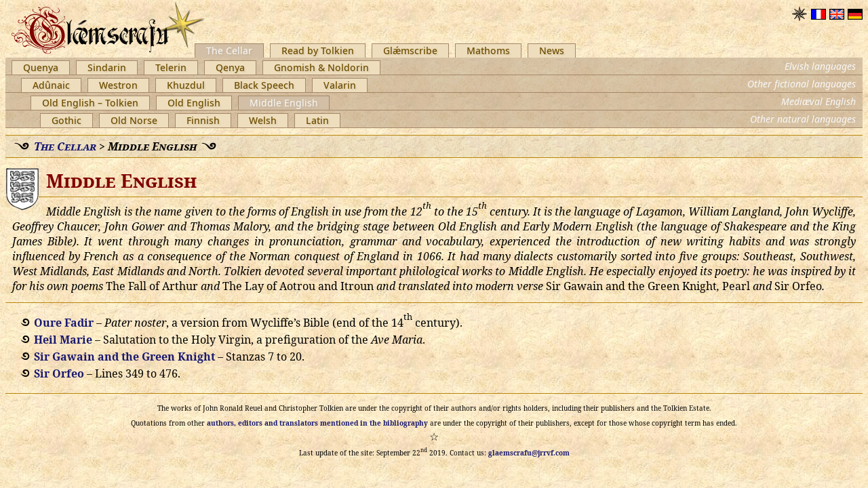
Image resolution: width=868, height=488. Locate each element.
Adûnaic (51, 85)
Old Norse (134, 120)
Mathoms (488, 50)
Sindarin (107, 67)
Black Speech (264, 85)
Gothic (66, 120)
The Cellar (229, 50)
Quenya (41, 67)
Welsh (263, 120)
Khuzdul (186, 85)
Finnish (203, 120)
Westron (118, 85)
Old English (194, 103)
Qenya (230, 67)
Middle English (284, 103)
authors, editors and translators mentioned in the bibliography (317, 423)
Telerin (171, 67)
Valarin (340, 85)
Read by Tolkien (318, 50)
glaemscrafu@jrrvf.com (529, 453)
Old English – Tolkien (90, 103)
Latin (317, 120)
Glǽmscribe (410, 50)
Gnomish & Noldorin (321, 67)
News (552, 50)
